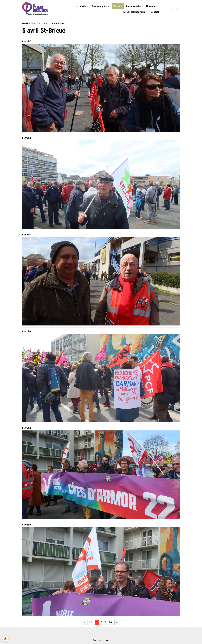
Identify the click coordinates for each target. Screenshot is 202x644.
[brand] (35, 9)
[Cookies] (5, 639)
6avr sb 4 (27, 331)
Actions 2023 (44, 24)
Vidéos (151, 6)
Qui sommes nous (134, 12)
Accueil (25, 24)
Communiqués (100, 6)
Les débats (81, 6)
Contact (155, 12)
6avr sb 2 (27, 138)
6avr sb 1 (27, 41)
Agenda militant (134, 6)
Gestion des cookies (101, 640)
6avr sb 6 (27, 525)
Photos (117, 6)
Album (33, 24)
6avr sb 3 (27, 235)
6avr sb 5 (27, 428)
